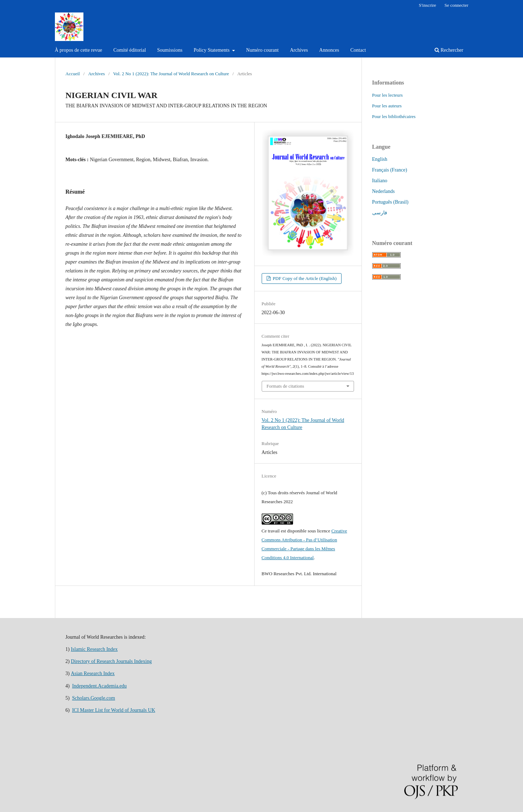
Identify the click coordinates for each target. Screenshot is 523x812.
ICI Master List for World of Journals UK (114, 710)
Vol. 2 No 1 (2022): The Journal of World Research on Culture (171, 74)
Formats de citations (286, 386)
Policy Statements (212, 50)
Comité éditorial (130, 50)
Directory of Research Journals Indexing (111, 661)
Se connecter (457, 5)
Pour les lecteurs (388, 95)
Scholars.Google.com (94, 698)
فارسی (380, 213)
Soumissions (170, 50)
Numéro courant (262, 50)
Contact (358, 50)
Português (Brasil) (390, 202)
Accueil (73, 74)
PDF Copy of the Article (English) (304, 278)
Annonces (329, 50)
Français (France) (390, 170)
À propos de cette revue (79, 50)
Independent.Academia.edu (99, 686)
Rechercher (449, 50)
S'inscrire (428, 5)
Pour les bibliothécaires (394, 116)
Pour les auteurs (387, 106)
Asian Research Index (93, 673)
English (380, 159)
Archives (299, 50)
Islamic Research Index (94, 649)
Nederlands (384, 191)
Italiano (380, 181)
